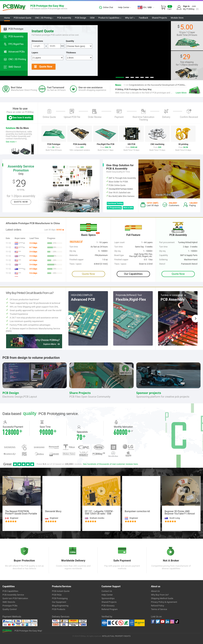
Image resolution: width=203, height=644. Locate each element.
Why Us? (130, 18)
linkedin (167, 622)
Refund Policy (158, 606)
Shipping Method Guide (162, 598)
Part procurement (167, 242)
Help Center (124, 7)
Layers (35, 53)
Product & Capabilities (110, 18)
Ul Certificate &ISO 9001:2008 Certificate (118, 623)
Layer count (119, 242)
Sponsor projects (149, 393)
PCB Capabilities (10, 591)
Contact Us (107, 591)
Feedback (144, 18)
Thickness (71, 53)
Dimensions (37, 41)
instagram (172, 622)
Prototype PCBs (10, 606)
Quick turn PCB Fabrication (15, 598)
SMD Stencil (12, 67)
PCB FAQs (57, 595)
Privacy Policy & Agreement (164, 602)
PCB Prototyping (60, 598)
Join (194, 6)
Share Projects (80, 393)
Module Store (177, 18)
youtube (163, 622)
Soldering (163, 260)
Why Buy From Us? (160, 595)
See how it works (20, 118)
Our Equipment (59, 602)
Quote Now (43, 67)
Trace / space (120, 264)
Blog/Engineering (60, 606)
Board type (119, 255)
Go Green (140, 623)
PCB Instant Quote (22, 18)
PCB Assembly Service (13, 595)
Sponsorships (108, 598)
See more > (11, 142)
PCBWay (14, 8)
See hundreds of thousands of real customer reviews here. (111, 464)
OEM (92, 18)
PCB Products (59, 609)
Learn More (181, 93)
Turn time (163, 247)
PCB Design (81, 18)
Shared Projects (159, 18)
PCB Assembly (64, 18)
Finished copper (121, 260)
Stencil (162, 264)
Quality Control (9, 609)
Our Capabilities (133, 274)
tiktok (177, 622)
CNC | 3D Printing (44, 18)
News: (118, 85)
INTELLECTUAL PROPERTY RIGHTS (116, 636)
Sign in (186, 6)
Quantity (70, 41)
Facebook (153, 622)
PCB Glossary (108, 606)
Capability (164, 255)
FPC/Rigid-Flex (14, 44)
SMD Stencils (9, 602)
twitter (158, 622)
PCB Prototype (14, 29)
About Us (155, 591)
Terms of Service (159, 609)
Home (7, 18)
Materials (73, 255)
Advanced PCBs (14, 52)
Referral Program (110, 609)
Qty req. (163, 251)
